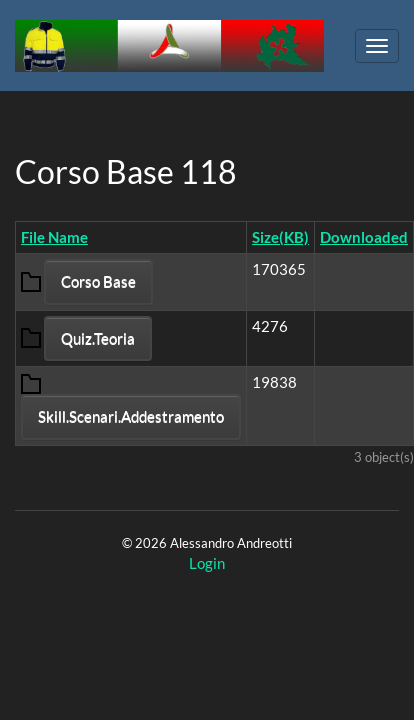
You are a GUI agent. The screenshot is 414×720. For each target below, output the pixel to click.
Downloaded (364, 237)
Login (207, 563)
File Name (54, 237)
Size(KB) (280, 237)
